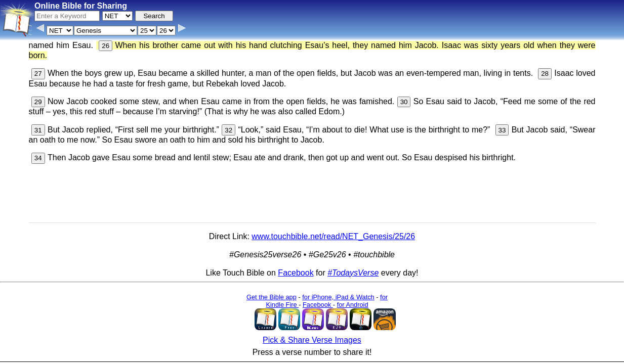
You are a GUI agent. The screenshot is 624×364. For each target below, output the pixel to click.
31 (38, 130)
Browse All (260, 356)
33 (502, 130)
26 (106, 46)
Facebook (296, 273)
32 (228, 130)
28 (545, 74)
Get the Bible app (272, 297)
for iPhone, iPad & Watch (338, 297)
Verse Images (302, 356)
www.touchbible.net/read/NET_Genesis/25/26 (333, 236)
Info (204, 356)
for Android (353, 305)
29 (38, 102)
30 (404, 102)
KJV (440, 337)
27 (38, 74)
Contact (227, 356)
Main (421, 337)
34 (38, 158)
